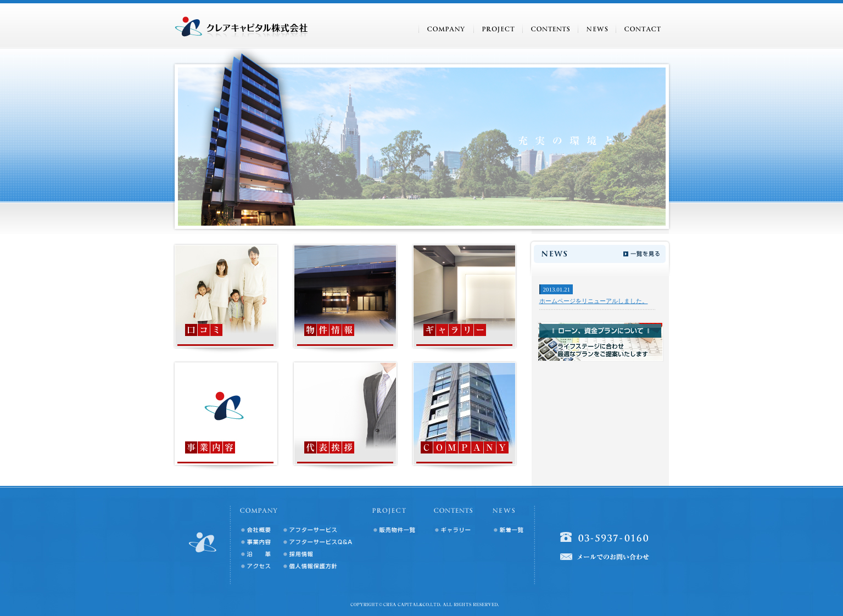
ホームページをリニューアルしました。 (594, 301)
